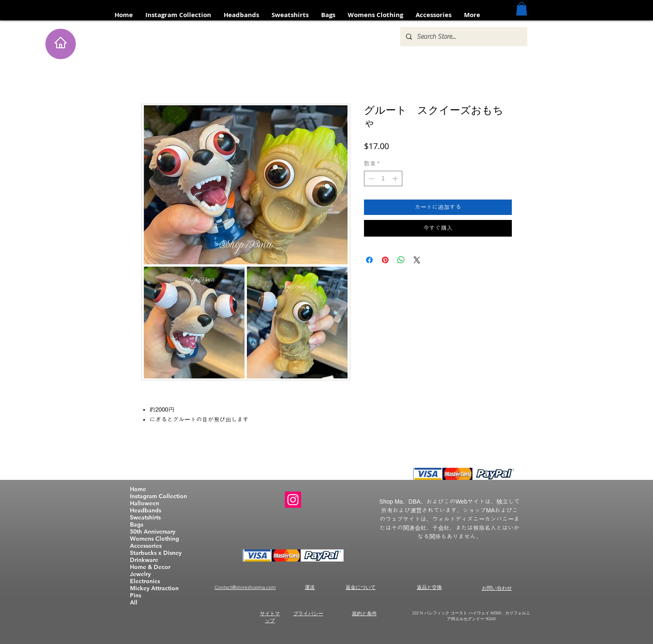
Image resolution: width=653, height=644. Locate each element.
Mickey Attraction (154, 588)
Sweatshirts (145, 518)
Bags (137, 525)
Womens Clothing (155, 539)
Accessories (146, 546)
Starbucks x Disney (156, 553)
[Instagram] (293, 500)
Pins (136, 595)
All (134, 603)
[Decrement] (370, 178)
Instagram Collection (158, 496)
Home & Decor (150, 567)
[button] (522, 9)
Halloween (145, 503)
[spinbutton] (383, 178)
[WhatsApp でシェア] (401, 260)
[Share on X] (417, 260)
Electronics (145, 581)
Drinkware (144, 560)
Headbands (146, 510)
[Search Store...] (463, 37)
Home (138, 489)
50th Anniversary (153, 532)
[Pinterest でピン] (385, 260)
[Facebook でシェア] (369, 260)
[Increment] (396, 178)
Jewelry (140, 574)
